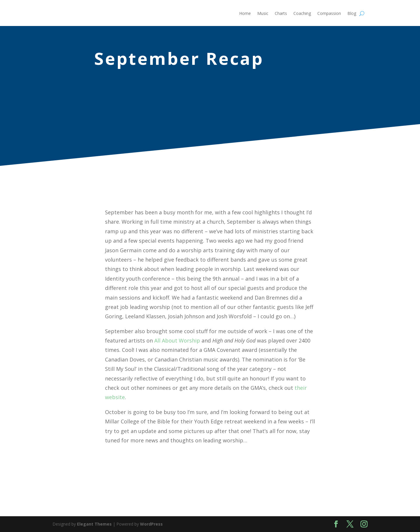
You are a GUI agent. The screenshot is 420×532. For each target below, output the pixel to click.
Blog (352, 14)
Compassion (329, 14)
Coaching (302, 14)
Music (263, 14)
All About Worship (177, 340)
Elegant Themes (94, 524)
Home (245, 14)
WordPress (151, 524)
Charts (281, 14)
